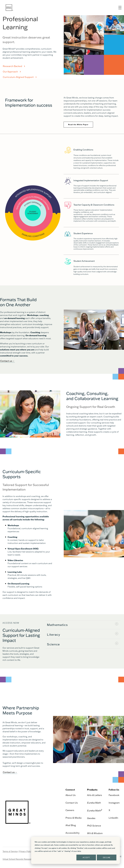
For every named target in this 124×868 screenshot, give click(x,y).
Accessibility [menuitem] (72, 833)
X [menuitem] (109, 810)
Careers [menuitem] (70, 810)
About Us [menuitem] (71, 795)
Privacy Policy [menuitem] (26, 851)
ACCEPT (86, 857)
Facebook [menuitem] (114, 795)
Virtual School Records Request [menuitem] (17, 859)
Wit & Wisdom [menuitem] (95, 833)
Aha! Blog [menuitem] (71, 825)
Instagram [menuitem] (114, 803)
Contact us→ (7, 361)
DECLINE (107, 857)
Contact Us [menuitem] (72, 803)
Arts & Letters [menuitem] (95, 795)
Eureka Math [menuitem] (94, 803)
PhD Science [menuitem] (94, 826)
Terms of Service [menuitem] (10, 851)
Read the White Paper (78, 125)
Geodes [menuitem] (91, 818)
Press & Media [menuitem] (73, 818)
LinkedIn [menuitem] (113, 818)
